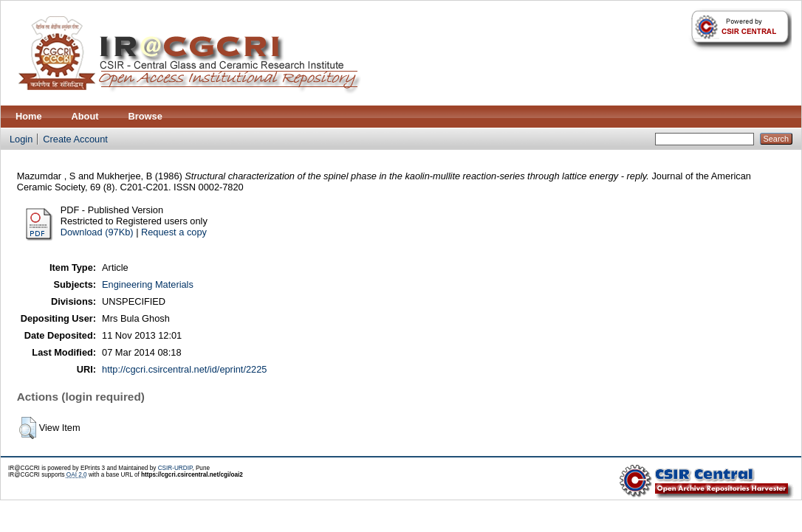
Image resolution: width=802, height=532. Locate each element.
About (85, 116)
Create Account (75, 139)
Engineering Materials (148, 284)
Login (21, 139)
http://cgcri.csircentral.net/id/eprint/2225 (184, 369)
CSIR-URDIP (175, 468)
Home (29, 116)
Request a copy (174, 232)
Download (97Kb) (97, 232)
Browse (145, 116)
